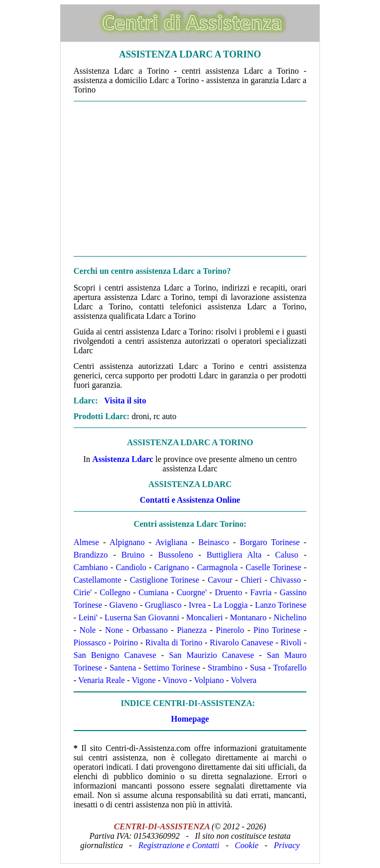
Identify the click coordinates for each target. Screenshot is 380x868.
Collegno (115, 592)
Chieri (251, 580)
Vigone (144, 680)
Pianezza (192, 630)
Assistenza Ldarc (123, 459)
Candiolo (131, 567)
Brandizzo (91, 555)
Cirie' (83, 592)
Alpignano (127, 542)
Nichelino (290, 617)
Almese (86, 542)
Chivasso (286, 580)
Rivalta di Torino (174, 643)
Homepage (190, 719)
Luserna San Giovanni (142, 617)
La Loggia (230, 605)
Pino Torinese (277, 630)
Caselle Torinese (273, 567)
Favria (261, 592)
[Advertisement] (190, 179)
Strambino (225, 668)
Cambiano (91, 567)
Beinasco (214, 542)
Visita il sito (125, 401)
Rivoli (291, 643)
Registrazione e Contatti (179, 845)
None (114, 630)
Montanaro (248, 617)
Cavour (220, 580)
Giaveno (123, 605)
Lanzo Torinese (281, 605)
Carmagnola (217, 567)
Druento (229, 592)
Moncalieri (205, 617)
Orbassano (150, 630)
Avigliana (171, 542)
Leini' (88, 617)
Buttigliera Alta (234, 555)
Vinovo (175, 680)
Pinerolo (230, 630)
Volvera (244, 680)
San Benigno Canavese (115, 655)
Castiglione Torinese (165, 580)
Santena (123, 668)
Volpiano (209, 680)
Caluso (287, 555)
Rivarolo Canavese (242, 643)
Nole (87, 630)
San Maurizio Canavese (212, 655)
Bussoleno (176, 555)
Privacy (287, 845)
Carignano (171, 567)
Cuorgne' (192, 592)
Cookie (247, 845)
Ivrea (198, 605)
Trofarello (290, 668)
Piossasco (90, 643)
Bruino (133, 555)
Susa (258, 668)
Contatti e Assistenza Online (190, 500)
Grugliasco (163, 605)
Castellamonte (98, 580)
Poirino (126, 643)
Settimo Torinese (172, 668)
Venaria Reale (102, 680)
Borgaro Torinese (270, 542)
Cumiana (153, 592)
